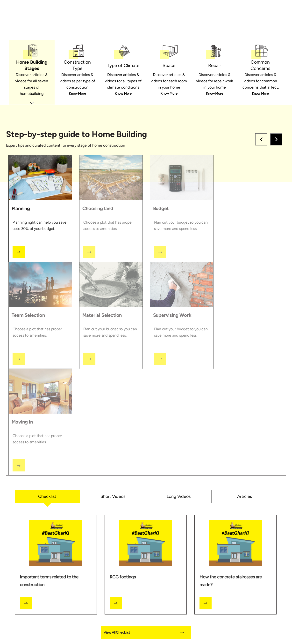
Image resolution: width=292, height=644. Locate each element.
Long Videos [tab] (179, 496)
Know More (77, 94)
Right (276, 139)
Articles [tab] (245, 496)
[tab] (32, 72)
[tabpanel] (146, 374)
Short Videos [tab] (113, 496)
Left (261, 139)
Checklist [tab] (47, 496)
